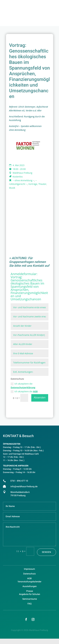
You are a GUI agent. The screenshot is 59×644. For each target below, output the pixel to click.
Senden (46, 552)
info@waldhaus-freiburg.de (24, 487)
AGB (35, 391)
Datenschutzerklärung (23, 387)
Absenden (40, 397)
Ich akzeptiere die (23, 386)
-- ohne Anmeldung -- (23, 180)
